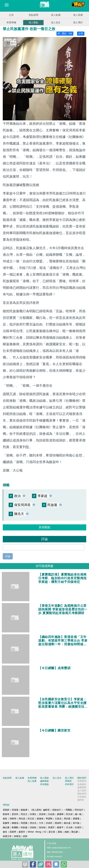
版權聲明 (82, 787)
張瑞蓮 (15, 810)
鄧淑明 (58, 823)
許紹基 (51, 814)
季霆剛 (49, 819)
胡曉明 (13, 819)
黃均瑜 (76, 823)
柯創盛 (24, 827)
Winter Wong (34, 832)
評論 (8, 556)
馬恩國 (24, 823)
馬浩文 (24, 814)
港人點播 (56, 15)
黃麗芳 (51, 827)
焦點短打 (57, 810)
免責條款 (82, 784)
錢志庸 (6, 827)
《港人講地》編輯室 (40, 810)
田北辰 (31, 819)
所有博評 (69, 784)
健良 (5, 832)
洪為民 (49, 823)
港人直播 (78, 15)
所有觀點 (44, 784)
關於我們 (82, 778)
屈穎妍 (6, 810)
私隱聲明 (82, 781)
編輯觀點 (44, 781)
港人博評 (78, 22)
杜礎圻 (78, 827)
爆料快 (81, 800)
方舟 (41, 823)
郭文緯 (69, 814)
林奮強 (17, 836)
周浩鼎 (22, 819)
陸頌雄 (42, 827)
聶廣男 (13, 832)
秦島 (5, 819)
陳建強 (15, 823)
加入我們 (82, 791)
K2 (45, 832)
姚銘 (67, 832)
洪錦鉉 (33, 827)
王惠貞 (58, 819)
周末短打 (79, 810)
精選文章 (7, 836)
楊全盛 (67, 823)
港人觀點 (33, 22)
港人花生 (56, 22)
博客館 (68, 781)
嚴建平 (60, 827)
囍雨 (25, 836)
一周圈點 (68, 810)
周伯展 (67, 819)
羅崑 (60, 832)
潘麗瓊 (76, 819)
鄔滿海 (40, 819)
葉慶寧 (6, 823)
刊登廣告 (82, 797)
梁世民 (15, 814)
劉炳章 (6, 814)
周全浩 (33, 823)
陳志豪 (75, 832)
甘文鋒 (69, 827)
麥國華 (60, 814)
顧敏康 (24, 810)
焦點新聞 (33, 15)
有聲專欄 (11, 22)
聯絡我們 (82, 794)
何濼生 (33, 814)
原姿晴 (42, 814)
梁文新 (52, 832)
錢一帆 (78, 814)
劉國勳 (15, 827)
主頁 (11, 15)
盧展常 (22, 832)
